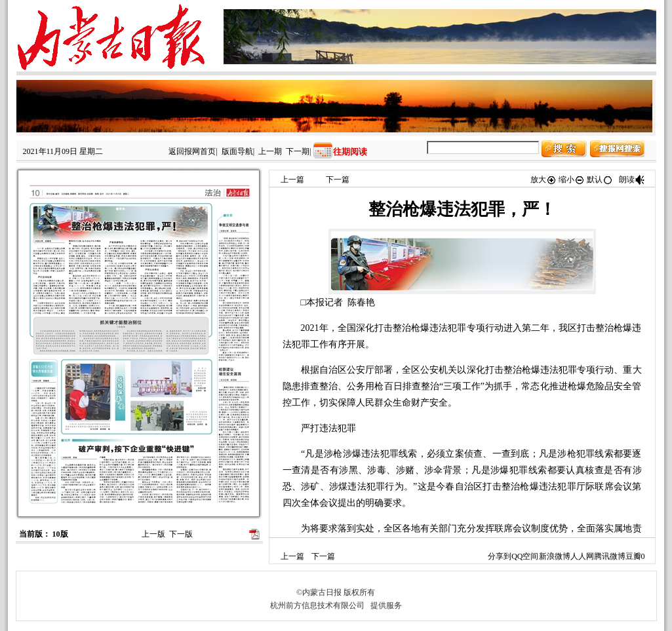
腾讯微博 (610, 556)
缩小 (572, 180)
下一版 (181, 534)
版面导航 (237, 151)
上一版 (153, 534)
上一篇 (292, 180)
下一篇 (338, 180)
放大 (544, 180)
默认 (600, 180)
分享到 (500, 556)
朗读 (632, 180)
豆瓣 (633, 556)
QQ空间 (525, 556)
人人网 (582, 556)
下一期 (298, 151)
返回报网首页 (192, 151)
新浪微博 (555, 556)
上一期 (270, 151)
